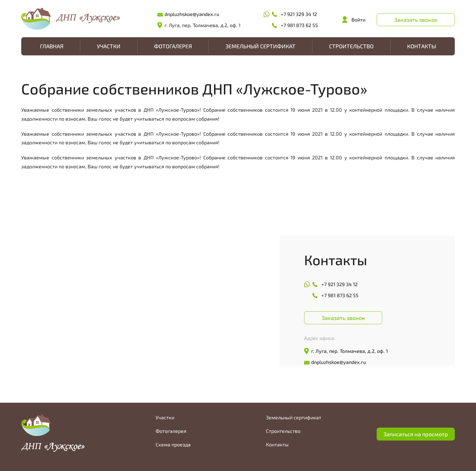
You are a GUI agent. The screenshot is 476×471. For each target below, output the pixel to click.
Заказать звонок (416, 20)
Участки (109, 46)
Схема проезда (173, 444)
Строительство (351, 46)
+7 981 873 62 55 (299, 25)
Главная (52, 46)
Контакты (422, 46)
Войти (358, 20)
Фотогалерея (173, 46)
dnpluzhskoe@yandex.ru (192, 14)
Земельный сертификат (260, 46)
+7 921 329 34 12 (299, 14)
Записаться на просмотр (416, 434)
